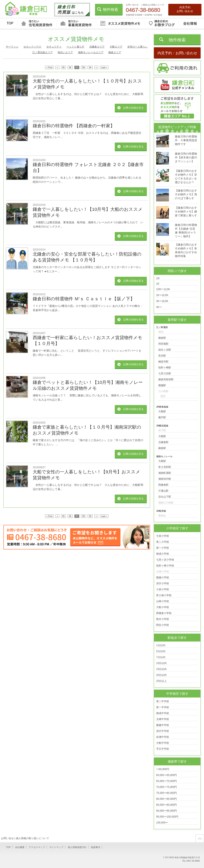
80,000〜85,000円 (166, 799)
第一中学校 (163, 707)
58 (83, 67)
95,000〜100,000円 (167, 817)
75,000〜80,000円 (166, 793)
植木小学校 (163, 619)
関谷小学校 (163, 625)
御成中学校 (163, 713)
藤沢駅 (162, 417)
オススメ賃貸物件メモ (120, 24)
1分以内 (161, 645)
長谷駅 (162, 356)
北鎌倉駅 (163, 442)
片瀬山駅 (163, 491)
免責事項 (95, 847)
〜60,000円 (163, 769)
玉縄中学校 (163, 719)
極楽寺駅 (163, 362)
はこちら (71, 10)
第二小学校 (163, 542)
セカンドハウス (32, 47)
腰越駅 (162, 385)
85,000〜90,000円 (166, 805)
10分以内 (161, 663)
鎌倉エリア (115, 52)
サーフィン (12, 47)
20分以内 (161, 675)
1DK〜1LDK (163, 289)
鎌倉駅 (162, 338)
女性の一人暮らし (137, 47)
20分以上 (161, 681)
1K (158, 284)
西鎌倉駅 (163, 485)
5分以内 (161, 651)
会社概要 (20, 847)
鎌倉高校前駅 (166, 379)
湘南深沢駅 (165, 479)
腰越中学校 (163, 725)
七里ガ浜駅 (165, 373)
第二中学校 (163, 701)
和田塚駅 (163, 344)
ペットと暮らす (75, 47)
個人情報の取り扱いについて (33, 838)
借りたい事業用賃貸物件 (76, 24)
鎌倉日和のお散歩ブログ (162, 24)
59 (90, 67)
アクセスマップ (37, 847)
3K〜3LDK (162, 301)
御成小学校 (163, 554)
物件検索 (110, 10)
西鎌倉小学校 (164, 613)
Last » (104, 67)
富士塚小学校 (164, 595)
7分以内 (161, 657)
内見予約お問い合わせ (185, 9)
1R (158, 278)
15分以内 (161, 669)
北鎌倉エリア (97, 47)
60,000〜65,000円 (166, 775)
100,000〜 (162, 823)
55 (63, 67)
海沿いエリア (65, 52)
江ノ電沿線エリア (42, 52)
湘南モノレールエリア (91, 52)
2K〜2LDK (162, 295)
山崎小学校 (163, 601)
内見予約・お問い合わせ (177, 53)
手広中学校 (163, 749)
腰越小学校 (163, 577)
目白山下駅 (165, 497)
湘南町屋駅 (165, 473)
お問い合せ (7, 838)
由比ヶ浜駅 (165, 350)
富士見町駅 (165, 467)
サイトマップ (56, 847)
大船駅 (162, 411)
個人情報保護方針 (77, 847)
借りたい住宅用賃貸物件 (37, 24)
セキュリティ (54, 47)
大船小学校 (163, 607)
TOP (10, 24)
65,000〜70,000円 (166, 781)
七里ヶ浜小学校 (165, 560)
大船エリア (116, 47)
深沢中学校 (163, 731)
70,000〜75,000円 (166, 787)
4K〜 (159, 307)
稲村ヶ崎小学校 (165, 566)
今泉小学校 (163, 536)
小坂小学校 (163, 589)
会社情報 (190, 24)
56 (70, 67)
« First (49, 67)
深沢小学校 (163, 583)
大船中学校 (163, 743)
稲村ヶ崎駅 (165, 368)
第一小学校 (163, 548)
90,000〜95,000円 (166, 811)
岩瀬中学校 (163, 737)
